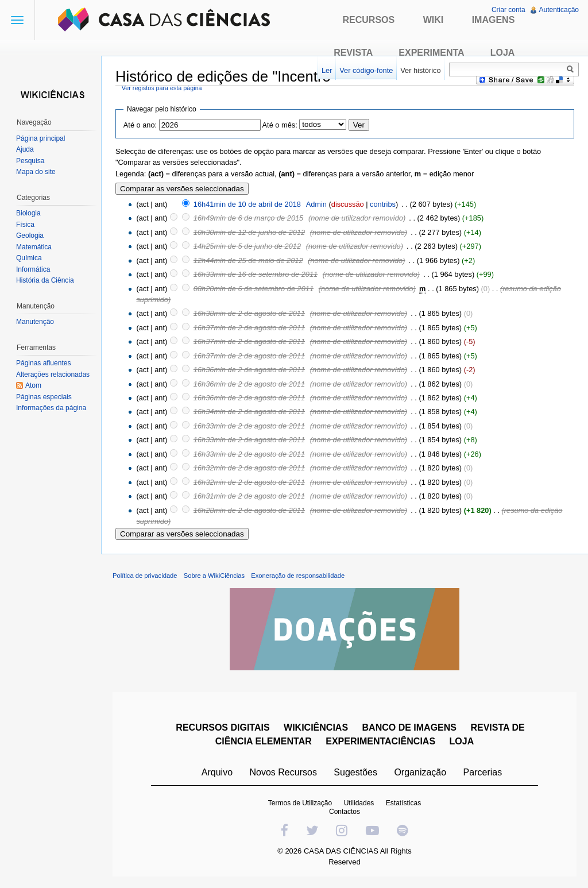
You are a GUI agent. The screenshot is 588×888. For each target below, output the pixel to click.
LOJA (462, 741)
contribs (383, 204)
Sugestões (355, 772)
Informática (33, 269)
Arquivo (217, 772)
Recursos (369, 20)
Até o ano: (140, 125)
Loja (503, 53)
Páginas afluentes (43, 363)
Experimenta (431, 53)
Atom (33, 385)
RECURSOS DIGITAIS (223, 727)
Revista (353, 53)
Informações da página (51, 408)
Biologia (28, 213)
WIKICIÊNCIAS (316, 727)
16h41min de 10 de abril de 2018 (247, 204)
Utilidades (359, 803)
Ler (327, 70)
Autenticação (559, 10)
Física (25, 225)
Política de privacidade (145, 576)
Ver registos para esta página (162, 88)
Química (29, 258)
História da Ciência (45, 280)
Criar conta (508, 10)
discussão (348, 204)
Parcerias (483, 772)
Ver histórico (420, 70)
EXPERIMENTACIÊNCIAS (380, 741)
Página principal (40, 138)
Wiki (434, 20)
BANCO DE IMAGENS (409, 727)
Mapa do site (36, 172)
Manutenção (35, 322)
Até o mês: (280, 125)
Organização (420, 772)
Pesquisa (30, 161)
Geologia (30, 235)
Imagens (494, 20)
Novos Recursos (283, 772)
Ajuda (25, 149)
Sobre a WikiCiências (214, 576)
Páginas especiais (44, 397)
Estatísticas (403, 803)
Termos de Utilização (300, 803)
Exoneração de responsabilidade (298, 576)
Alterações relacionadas (53, 374)
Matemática (34, 247)
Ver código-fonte (366, 70)
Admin (316, 204)
